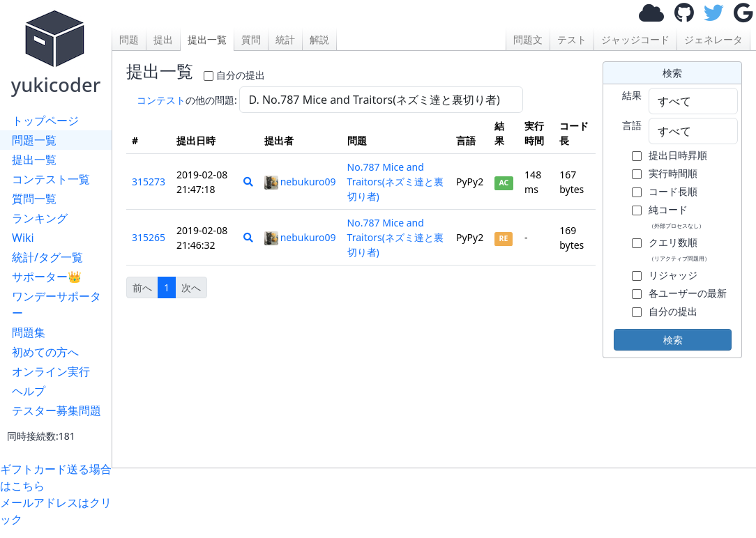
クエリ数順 (679, 249)
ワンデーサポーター (56, 305)
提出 (163, 39)
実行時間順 (673, 173)
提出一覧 (34, 160)
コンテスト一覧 (51, 179)
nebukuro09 (300, 182)
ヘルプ (29, 391)
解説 (319, 39)
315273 (149, 182)
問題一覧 (34, 140)
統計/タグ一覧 (47, 257)
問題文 (528, 39)
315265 (149, 237)
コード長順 (673, 191)
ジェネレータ (713, 39)
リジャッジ (673, 275)
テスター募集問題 (56, 410)
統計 (285, 39)
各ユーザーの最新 (688, 293)
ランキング (40, 218)
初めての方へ (45, 352)
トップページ (45, 121)
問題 (129, 39)
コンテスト (161, 100)
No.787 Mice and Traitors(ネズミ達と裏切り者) (395, 182)
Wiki (23, 238)
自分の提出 (241, 75)
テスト (572, 39)
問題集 (29, 332)
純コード (676, 216)
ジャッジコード (635, 39)
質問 (251, 39)
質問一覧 (34, 199)
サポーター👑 (47, 277)
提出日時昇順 (678, 155)
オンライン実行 (51, 371)
